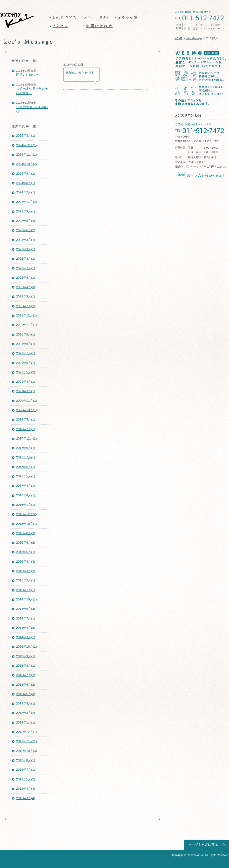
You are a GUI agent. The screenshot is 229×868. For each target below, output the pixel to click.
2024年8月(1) (26, 183)
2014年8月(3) (26, 609)
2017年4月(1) (26, 486)
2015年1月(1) (26, 590)
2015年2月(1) (26, 580)
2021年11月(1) (27, 325)
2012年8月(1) (26, 760)
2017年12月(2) (27, 438)
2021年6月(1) (26, 363)
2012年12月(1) (27, 732)
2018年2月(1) (26, 429)
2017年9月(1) (26, 448)
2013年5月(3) (26, 694)
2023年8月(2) (26, 221)
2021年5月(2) (26, 372)
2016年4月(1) (26, 495)
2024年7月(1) (26, 192)
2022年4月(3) (26, 287)
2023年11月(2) (27, 202)
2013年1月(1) (26, 722)
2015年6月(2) (26, 542)
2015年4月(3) (26, 562)
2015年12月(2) (27, 514)
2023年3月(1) (26, 240)
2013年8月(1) (26, 666)
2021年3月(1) (26, 391)
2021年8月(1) (26, 344)
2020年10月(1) (27, 410)
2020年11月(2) (27, 401)
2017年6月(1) (26, 467)
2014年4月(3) (26, 628)
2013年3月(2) (26, 713)
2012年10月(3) (27, 751)
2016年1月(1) (26, 505)
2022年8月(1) (26, 259)
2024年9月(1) (26, 174)
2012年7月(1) (26, 770)
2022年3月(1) (26, 296)
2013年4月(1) (26, 703)
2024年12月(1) (27, 145)
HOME (178, 38)
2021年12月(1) (27, 315)
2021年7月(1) (26, 353)
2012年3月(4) (26, 798)
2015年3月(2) (26, 571)
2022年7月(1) (26, 268)
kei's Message (194, 38)
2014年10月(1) (27, 599)
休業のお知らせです (80, 73)
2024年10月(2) (27, 164)
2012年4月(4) (26, 789)
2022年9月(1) (26, 249)
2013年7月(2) (26, 675)
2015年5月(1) (26, 552)
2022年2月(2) (26, 306)
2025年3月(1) (26, 135)
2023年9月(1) (26, 211)
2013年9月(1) (26, 656)
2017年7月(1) (26, 457)
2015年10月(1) (27, 524)
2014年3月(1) (26, 637)
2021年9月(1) (26, 334)
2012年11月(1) (27, 741)
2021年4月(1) (26, 382)
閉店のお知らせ (27, 75)
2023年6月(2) (26, 230)
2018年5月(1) (26, 419)
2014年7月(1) (26, 618)
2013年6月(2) (26, 685)
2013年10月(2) (27, 647)
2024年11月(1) (27, 155)
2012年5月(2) (26, 779)
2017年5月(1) (26, 476)
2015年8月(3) (26, 533)
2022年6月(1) (26, 278)
